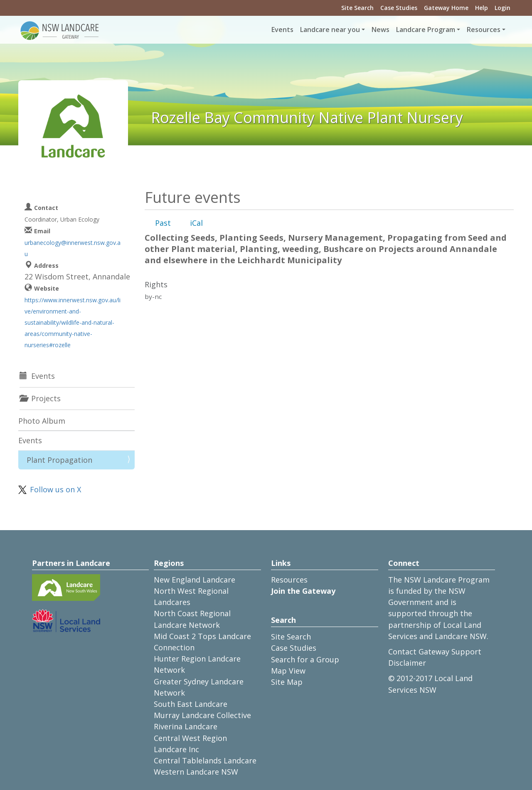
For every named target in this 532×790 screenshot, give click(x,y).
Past (163, 223)
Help (482, 8)
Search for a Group (305, 659)
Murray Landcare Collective (202, 715)
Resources (289, 580)
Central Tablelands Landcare (205, 760)
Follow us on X (55, 489)
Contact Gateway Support (435, 652)
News (381, 30)
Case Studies (399, 8)
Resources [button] (484, 30)
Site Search (357, 8)
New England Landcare (195, 580)
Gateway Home (446, 8)
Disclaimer (407, 663)
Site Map (287, 682)
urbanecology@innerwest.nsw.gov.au (73, 248)
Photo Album (42, 421)
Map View (288, 671)
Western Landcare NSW (196, 772)
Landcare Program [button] (426, 30)
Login (502, 8)
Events (282, 30)
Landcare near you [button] (330, 30)
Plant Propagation (59, 460)
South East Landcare (191, 704)
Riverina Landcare (186, 726)
